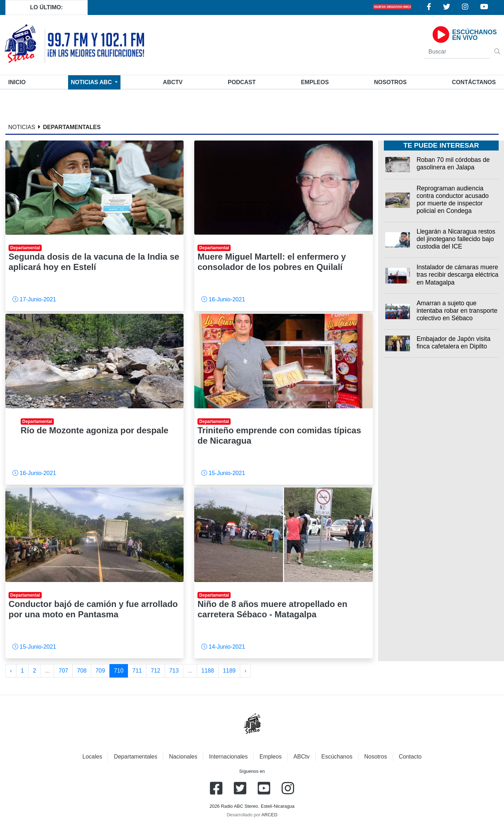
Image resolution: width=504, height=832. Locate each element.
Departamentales (135, 757)
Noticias (92, 82)
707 (63, 671)
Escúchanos (337, 757)
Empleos (271, 757)
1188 (208, 671)
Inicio (18, 81)
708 (82, 671)
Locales (92, 757)
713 (174, 671)
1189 (229, 671)
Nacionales (183, 757)
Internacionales (228, 757)
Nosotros (390, 82)
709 (100, 671)
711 (137, 671)
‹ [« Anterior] (11, 671)
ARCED (269, 815)
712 (156, 671)
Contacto (410, 757)
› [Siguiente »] (245, 671)
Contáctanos (474, 82)
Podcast (242, 82)
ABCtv (173, 82)
